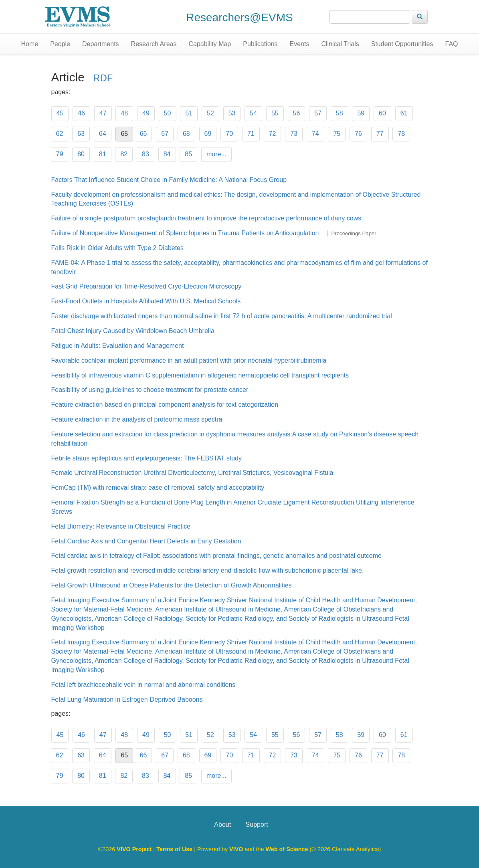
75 (337, 134)
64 (103, 134)
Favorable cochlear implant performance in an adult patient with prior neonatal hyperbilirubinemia (189, 360)
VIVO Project (135, 849)
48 (124, 113)
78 (401, 134)
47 (103, 113)
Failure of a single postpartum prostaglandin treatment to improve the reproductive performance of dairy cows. (207, 218)
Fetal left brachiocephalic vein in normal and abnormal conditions (143, 685)
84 (167, 154)
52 (210, 113)
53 (232, 113)
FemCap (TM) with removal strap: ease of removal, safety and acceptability (158, 487)
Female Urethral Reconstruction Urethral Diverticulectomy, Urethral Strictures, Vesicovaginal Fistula (192, 473)
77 (380, 134)
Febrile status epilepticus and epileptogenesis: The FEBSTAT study (147, 458)
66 (143, 134)
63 (81, 134)
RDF (103, 78)
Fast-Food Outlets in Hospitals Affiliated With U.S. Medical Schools (146, 301)
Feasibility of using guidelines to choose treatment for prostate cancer (150, 390)
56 (297, 113)
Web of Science (287, 849)
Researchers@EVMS (239, 17)
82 (124, 154)
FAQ (451, 44)
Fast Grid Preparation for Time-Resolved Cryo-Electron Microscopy (147, 286)
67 (165, 134)
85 (188, 154)
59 (361, 113)
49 (146, 113)
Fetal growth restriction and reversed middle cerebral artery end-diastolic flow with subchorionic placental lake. (208, 570)
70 (229, 134)
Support (257, 825)
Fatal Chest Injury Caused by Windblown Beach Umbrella (133, 331)
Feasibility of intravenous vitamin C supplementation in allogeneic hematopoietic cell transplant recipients (200, 375)
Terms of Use (175, 849)
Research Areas (154, 44)
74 (315, 134)
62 (60, 134)
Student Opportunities (402, 44)
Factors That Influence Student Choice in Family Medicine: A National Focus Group (169, 180)
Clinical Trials (340, 44)
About (222, 825)
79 (60, 154)
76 (358, 134)
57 (318, 113)
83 (146, 154)
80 (81, 154)
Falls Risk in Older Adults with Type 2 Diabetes (118, 248)
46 (81, 113)
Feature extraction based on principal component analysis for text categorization (165, 405)
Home (29, 44)
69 (208, 134)
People (60, 44)
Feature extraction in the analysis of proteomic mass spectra (137, 419)
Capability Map (210, 44)
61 (404, 113)
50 (168, 113)
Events (300, 44)
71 (251, 134)
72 (273, 134)
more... (216, 154)
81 (103, 154)
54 (253, 113)
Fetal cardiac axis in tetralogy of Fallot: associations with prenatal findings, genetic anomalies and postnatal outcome (216, 556)
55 (275, 113)
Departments (101, 44)
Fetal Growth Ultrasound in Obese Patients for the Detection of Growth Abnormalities (172, 585)
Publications (260, 44)
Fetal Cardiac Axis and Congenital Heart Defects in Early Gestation (146, 541)
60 (382, 113)
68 (186, 134)
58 (340, 113)
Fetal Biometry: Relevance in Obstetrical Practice (121, 526)
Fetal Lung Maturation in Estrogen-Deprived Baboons (127, 699)
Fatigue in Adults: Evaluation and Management (118, 346)
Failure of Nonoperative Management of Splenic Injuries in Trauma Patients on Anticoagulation (185, 233)
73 (294, 134)
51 (189, 113)
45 (60, 113)
